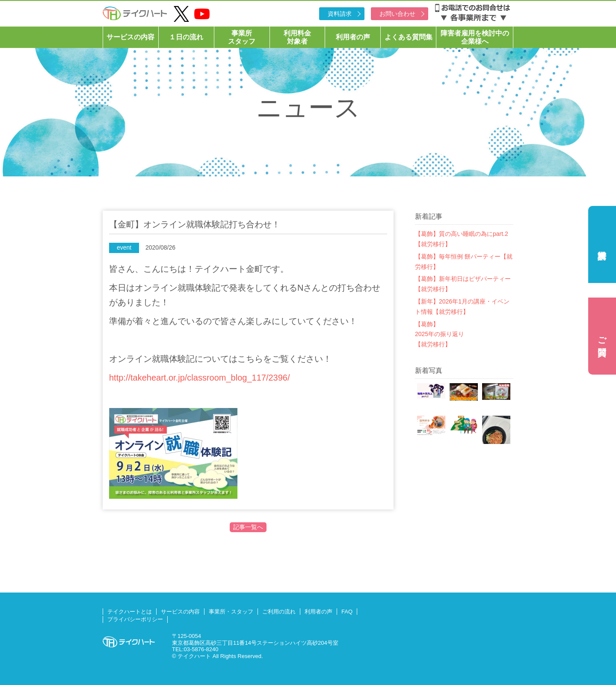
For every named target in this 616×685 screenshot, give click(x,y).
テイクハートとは (130, 612)
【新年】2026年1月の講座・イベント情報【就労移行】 (462, 307)
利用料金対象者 (297, 37)
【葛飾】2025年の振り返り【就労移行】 (440, 334)
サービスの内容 (130, 37)
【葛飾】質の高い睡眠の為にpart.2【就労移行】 (462, 239)
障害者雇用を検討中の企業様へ (475, 37)
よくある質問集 (409, 37)
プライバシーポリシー (135, 619)
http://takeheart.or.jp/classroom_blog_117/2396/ (200, 378)
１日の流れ (186, 37)
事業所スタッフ (242, 37)
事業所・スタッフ (231, 612)
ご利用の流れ (279, 612)
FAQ (347, 612)
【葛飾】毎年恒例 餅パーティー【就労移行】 (464, 262)
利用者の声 (353, 37)
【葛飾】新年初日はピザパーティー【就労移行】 (463, 284)
